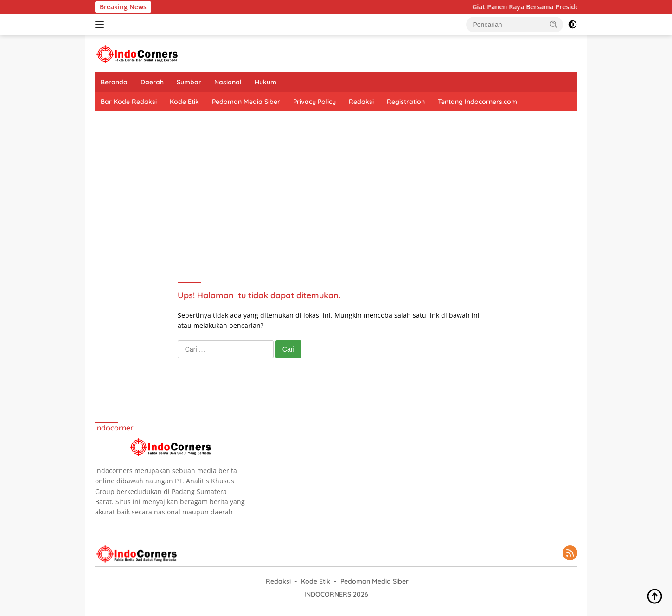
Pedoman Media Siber (246, 102)
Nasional (228, 82)
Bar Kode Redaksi (129, 102)
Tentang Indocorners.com (477, 102)
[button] (554, 24)
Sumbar (189, 82)
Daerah (152, 82)
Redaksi (361, 102)
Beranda (114, 82)
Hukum (266, 82)
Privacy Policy (314, 102)
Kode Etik (184, 102)
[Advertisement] (336, 186)
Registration (406, 102)
